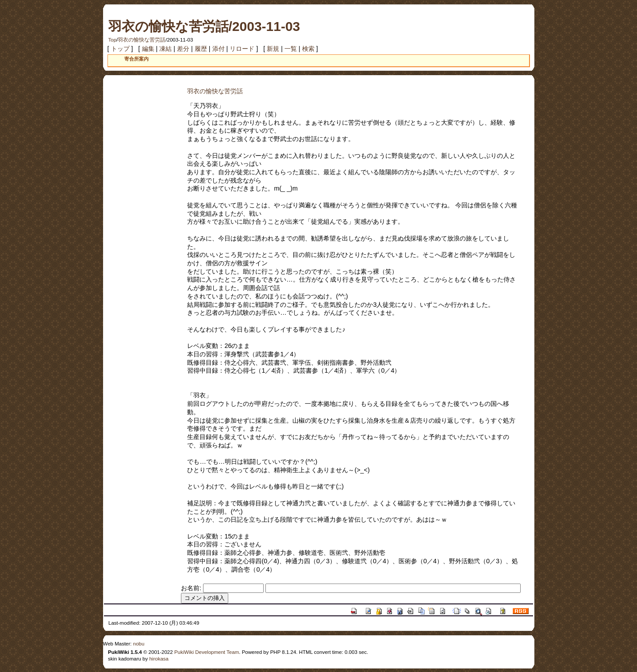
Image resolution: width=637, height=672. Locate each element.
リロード (242, 49)
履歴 (201, 49)
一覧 (291, 49)
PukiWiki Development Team (207, 652)
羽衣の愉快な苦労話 (142, 40)
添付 (219, 49)
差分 (183, 49)
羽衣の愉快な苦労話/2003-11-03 (204, 26)
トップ (120, 49)
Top (113, 40)
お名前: (192, 588)
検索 (308, 49)
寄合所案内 (136, 59)
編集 (148, 49)
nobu (139, 644)
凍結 (165, 49)
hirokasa (159, 659)
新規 (273, 49)
